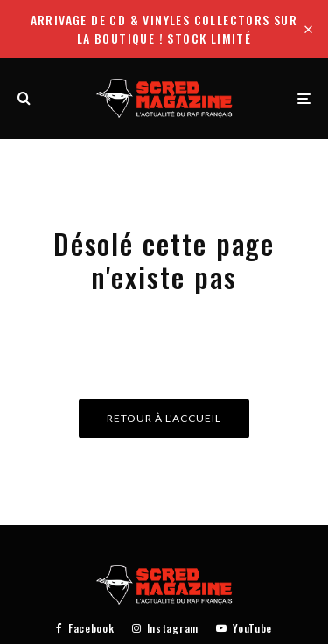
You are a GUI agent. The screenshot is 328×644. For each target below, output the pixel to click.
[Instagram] (165, 628)
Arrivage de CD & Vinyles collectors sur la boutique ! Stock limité (164, 29)
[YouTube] (244, 628)
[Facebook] (85, 628)
